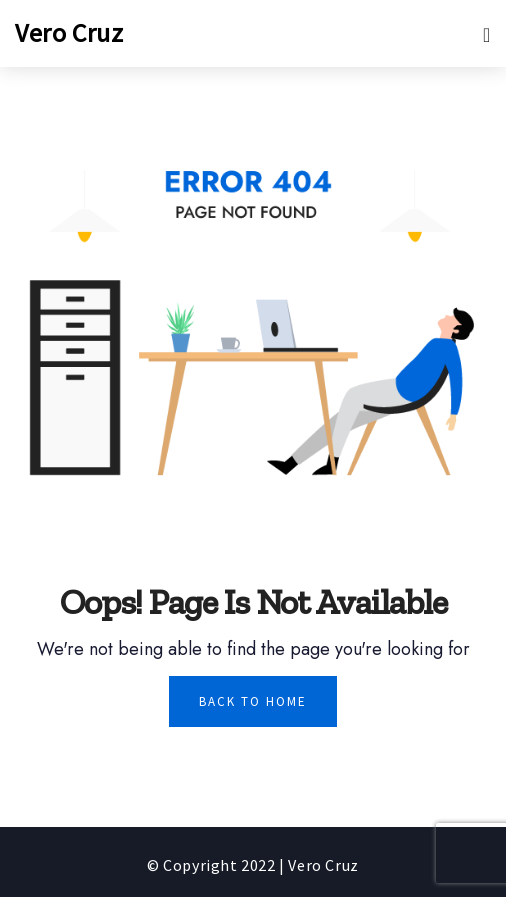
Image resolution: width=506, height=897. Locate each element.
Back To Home (253, 701)
